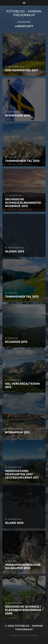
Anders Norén (30, 635)
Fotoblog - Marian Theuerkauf (24, 13)
